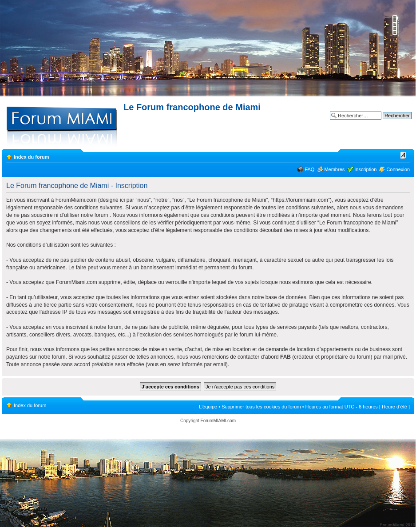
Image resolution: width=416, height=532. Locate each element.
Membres (334, 169)
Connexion (398, 169)
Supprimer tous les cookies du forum (261, 407)
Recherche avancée (390, 122)
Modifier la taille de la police (403, 155)
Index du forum (31, 157)
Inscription (365, 169)
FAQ (309, 169)
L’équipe (208, 407)
